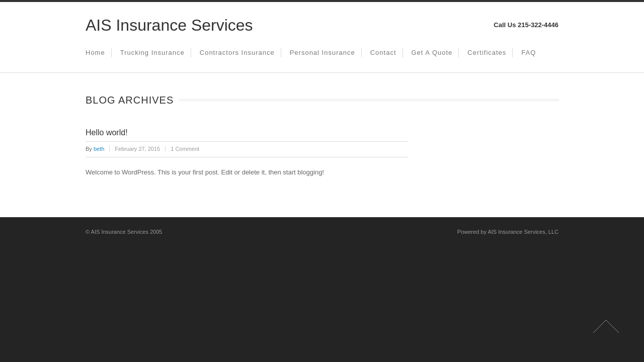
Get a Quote (432, 53)
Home (95, 53)
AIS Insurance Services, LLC (523, 232)
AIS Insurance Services (169, 25)
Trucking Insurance (152, 53)
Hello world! (107, 132)
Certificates (487, 53)
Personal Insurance (323, 53)
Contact (383, 53)
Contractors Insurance (237, 53)
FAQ (529, 53)
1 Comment (185, 149)
